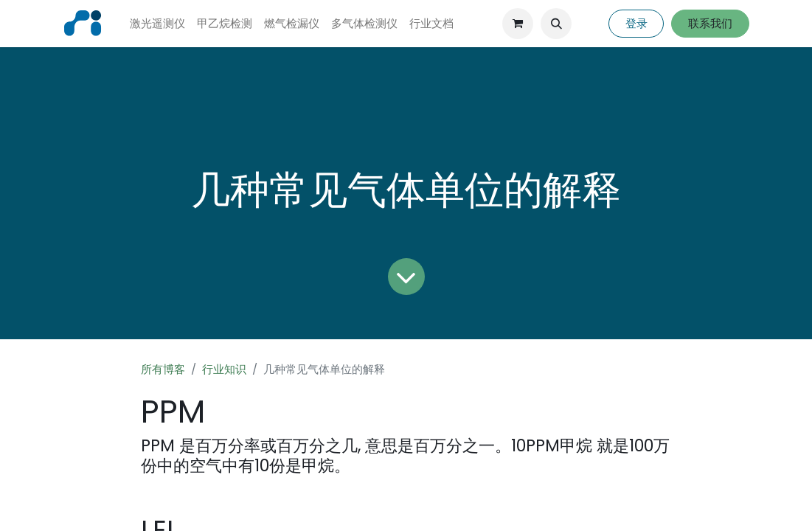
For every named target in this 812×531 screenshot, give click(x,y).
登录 (636, 23)
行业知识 (224, 369)
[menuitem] (157, 24)
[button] (556, 24)
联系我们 (710, 23)
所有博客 (163, 369)
